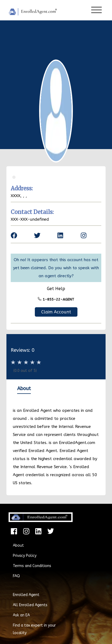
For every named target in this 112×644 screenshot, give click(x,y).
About (18, 545)
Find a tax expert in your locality (34, 629)
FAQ (16, 576)
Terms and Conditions (32, 566)
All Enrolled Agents (30, 605)
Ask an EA (21, 615)
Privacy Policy (25, 556)
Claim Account (56, 312)
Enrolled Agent (26, 595)
